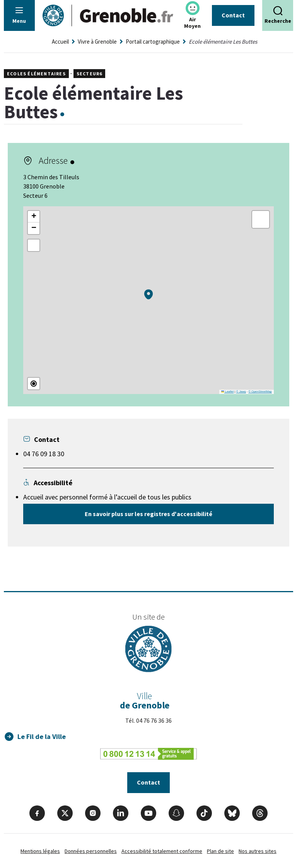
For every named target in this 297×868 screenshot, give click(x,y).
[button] (148, 294)
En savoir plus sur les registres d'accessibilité (148, 514)
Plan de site (220, 851)
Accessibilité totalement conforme (162, 851)
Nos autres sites (258, 851)
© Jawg (241, 392)
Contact (233, 15)
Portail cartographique (153, 42)
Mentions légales (40, 851)
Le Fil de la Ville (42, 736)
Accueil (60, 42)
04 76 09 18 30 (44, 454)
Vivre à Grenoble (97, 42)
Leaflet (227, 392)
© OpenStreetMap (260, 392)
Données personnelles (91, 851)
